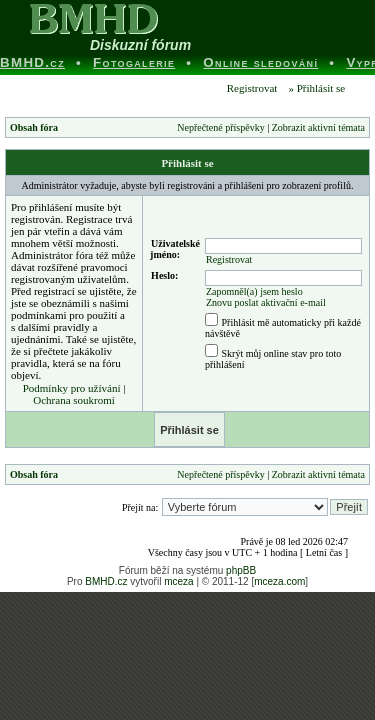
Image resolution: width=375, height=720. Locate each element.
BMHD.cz (106, 581)
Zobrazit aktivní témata (318, 127)
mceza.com (279, 581)
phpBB (241, 570)
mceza (178, 581)
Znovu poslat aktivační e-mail (266, 302)
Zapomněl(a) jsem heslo (254, 291)
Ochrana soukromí (74, 400)
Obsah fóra (34, 127)
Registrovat (250, 88)
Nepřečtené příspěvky (220, 127)
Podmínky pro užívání (72, 388)
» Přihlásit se (316, 88)
